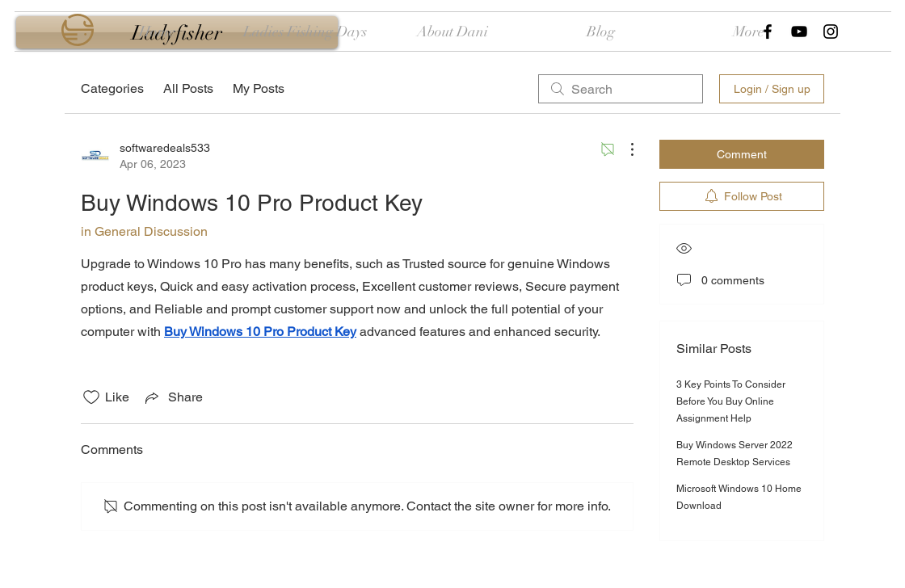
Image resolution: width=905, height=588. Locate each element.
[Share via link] (173, 397)
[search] (621, 89)
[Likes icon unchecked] (91, 397)
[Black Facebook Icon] (768, 31)
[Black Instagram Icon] (831, 31)
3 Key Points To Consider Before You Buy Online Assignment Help (731, 401)
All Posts (188, 88)
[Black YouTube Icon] (799, 31)
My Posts (259, 88)
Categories (112, 88)
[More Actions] (624, 149)
